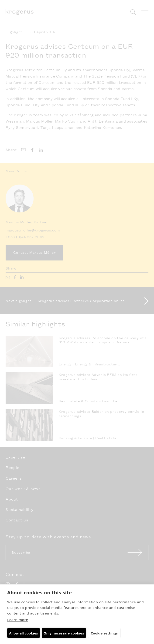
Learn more (18, 620)
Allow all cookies (24, 633)
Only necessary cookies (64, 633)
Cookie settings (103, 633)
